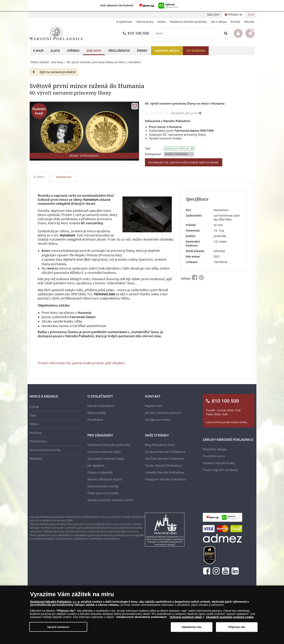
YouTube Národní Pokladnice (165, 459)
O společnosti (124, 22)
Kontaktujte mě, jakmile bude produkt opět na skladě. (184, 162)
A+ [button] (253, 14)
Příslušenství (119, 51)
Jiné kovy (94, 51)
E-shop (38, 51)
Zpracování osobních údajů (106, 459)
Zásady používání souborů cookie (110, 500)
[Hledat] (187, 33)
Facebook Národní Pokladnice (165, 452)
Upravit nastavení (58, 627)
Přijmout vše (237, 627)
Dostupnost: (153, 154)
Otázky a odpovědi (100, 472)
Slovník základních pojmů (105, 479)
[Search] (226, 33)
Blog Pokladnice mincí (160, 445)
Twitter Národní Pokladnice (163, 465)
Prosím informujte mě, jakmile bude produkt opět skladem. (82, 363)
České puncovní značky (103, 493)
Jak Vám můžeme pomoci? (163, 413)
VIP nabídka (196, 51)
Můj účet (249, 22)
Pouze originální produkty (220, 470)
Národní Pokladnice (101, 406)
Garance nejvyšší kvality (219, 463)
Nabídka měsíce (167, 51)
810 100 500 (136, 33)
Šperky (142, 51)
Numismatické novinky (45, 450)
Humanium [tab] (64, 177)
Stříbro (73, 51)
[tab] (64, 177)
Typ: (148, 148)
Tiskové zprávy (145, 22)
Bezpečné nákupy (215, 449)
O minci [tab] (39, 177)
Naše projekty (97, 413)
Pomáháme (95, 420)
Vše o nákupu (219, 22)
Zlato (55, 51)
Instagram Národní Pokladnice (165, 479)
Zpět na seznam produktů (54, 72)
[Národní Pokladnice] (56, 33)
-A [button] (249, 14)
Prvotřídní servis (214, 456)
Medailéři (36, 459)
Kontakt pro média (158, 420)
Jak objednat (96, 465)
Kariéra (162, 22)
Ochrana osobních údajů (104, 452)
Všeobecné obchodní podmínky (188, 22)
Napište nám (154, 406)
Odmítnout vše (192, 627)
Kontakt (235, 22)
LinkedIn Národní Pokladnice (164, 472)
